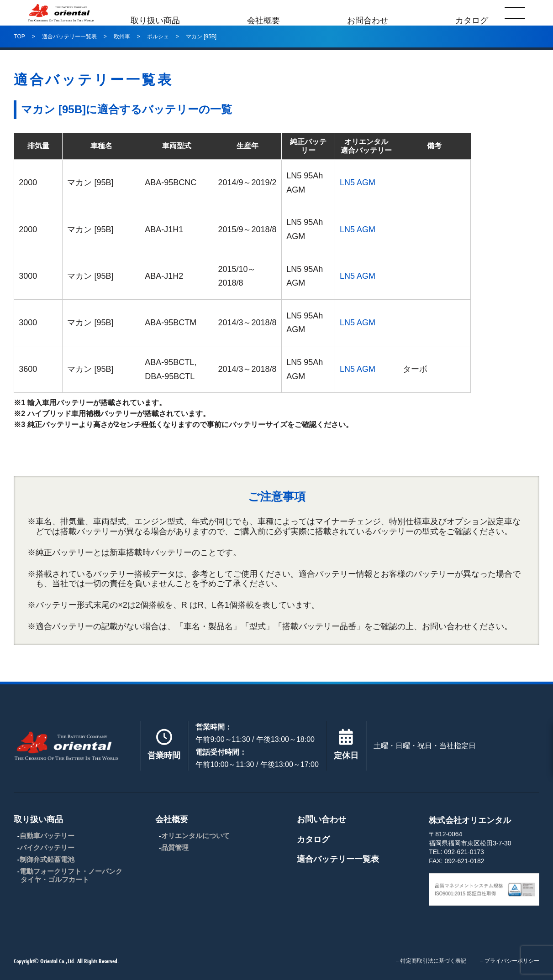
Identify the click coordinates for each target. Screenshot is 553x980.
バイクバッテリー (47, 847)
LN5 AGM (358, 182)
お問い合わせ (321, 819)
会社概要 (263, 13)
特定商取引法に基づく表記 (433, 961)
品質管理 (175, 847)
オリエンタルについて (195, 836)
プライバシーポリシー (512, 961)
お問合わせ (369, 13)
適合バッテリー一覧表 (338, 859)
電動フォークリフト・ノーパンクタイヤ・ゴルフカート (71, 875)
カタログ (474, 13)
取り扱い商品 (153, 13)
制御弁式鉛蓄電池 (47, 859)
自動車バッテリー (47, 836)
